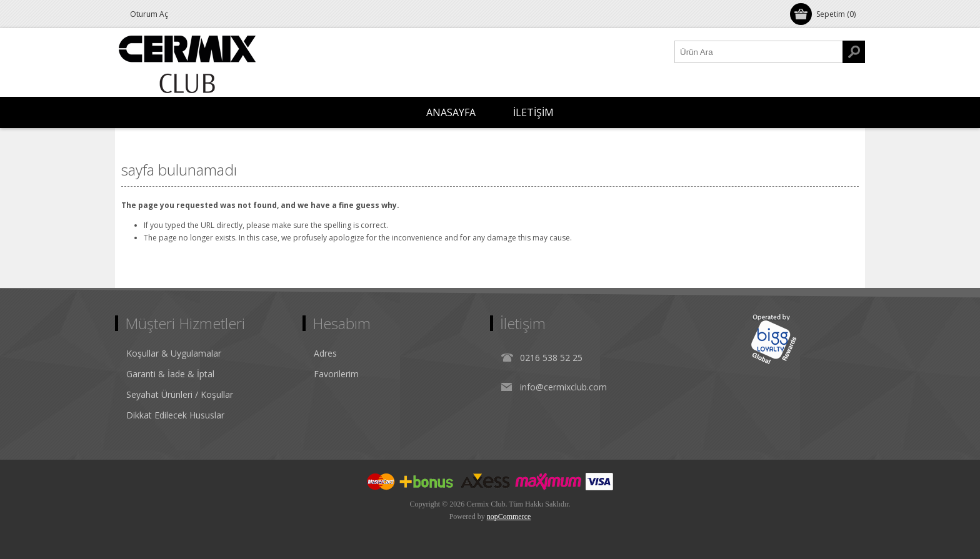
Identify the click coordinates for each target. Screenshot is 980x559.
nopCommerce (509, 517)
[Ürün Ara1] (759, 52)
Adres (325, 353)
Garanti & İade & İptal (170, 374)
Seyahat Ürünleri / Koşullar (180, 394)
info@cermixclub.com (563, 387)
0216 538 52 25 (551, 358)
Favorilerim (336, 374)
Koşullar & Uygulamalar (174, 353)
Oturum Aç (149, 14)
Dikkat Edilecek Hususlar (175, 415)
